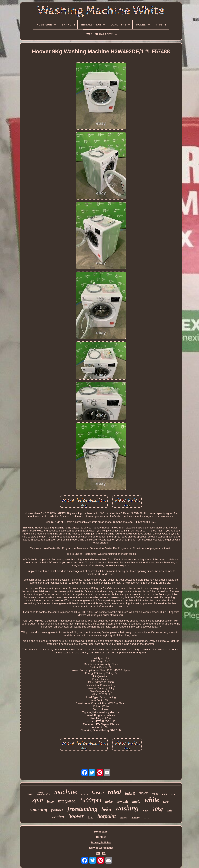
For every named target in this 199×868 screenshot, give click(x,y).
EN (98, 853)
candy (155, 794)
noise (109, 802)
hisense (84, 794)
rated (114, 792)
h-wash (122, 801)
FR (104, 853)
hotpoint (107, 816)
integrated (67, 801)
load (91, 817)
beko (106, 809)
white (152, 800)
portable (57, 810)
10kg (157, 809)
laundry (135, 818)
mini (164, 794)
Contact (101, 837)
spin (38, 800)
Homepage (101, 832)
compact (147, 818)
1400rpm (90, 800)
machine (66, 792)
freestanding (82, 809)
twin (173, 794)
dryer (143, 793)
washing (127, 808)
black (145, 811)
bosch (98, 792)
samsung (38, 809)
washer (58, 817)
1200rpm (44, 793)
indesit (130, 793)
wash (166, 802)
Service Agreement (101, 848)
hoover (76, 816)
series (123, 817)
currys (30, 794)
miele (136, 801)
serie (169, 811)
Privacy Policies (101, 842)
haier (50, 802)
